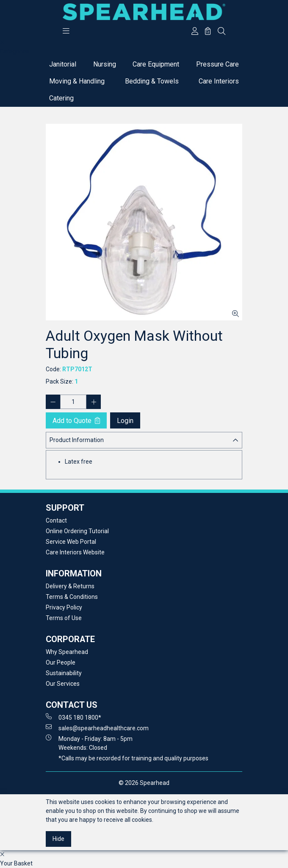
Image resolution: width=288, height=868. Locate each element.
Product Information (77, 440)
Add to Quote (76, 421)
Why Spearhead (67, 652)
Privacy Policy (64, 607)
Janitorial (63, 64)
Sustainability (64, 673)
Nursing (105, 64)
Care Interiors (219, 81)
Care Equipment (156, 64)
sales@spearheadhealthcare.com (97, 728)
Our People (61, 662)
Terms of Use (64, 618)
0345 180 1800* (73, 717)
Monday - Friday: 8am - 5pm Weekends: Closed (89, 743)
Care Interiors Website (75, 552)
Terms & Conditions (72, 597)
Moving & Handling (77, 81)
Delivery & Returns (70, 586)
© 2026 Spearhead (144, 783)
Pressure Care (217, 64)
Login (125, 421)
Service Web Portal (71, 542)
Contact (56, 520)
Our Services (63, 684)
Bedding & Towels (152, 81)
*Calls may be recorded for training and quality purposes (133, 758)
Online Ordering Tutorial (77, 531)
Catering (61, 98)
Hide (58, 839)
